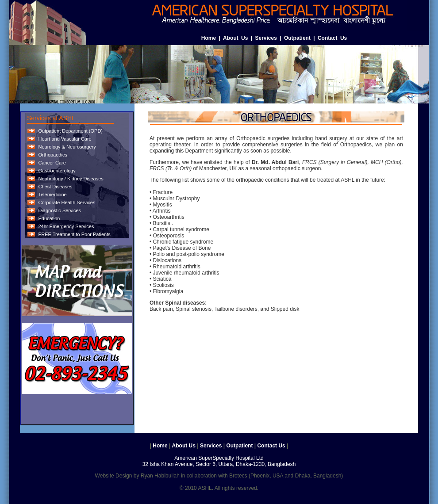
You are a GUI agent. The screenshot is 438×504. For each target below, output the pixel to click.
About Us (235, 38)
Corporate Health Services (67, 202)
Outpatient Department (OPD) (70, 131)
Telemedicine (52, 195)
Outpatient (297, 38)
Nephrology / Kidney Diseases (71, 179)
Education (49, 218)
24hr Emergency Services (66, 226)
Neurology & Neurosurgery (67, 147)
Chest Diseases (55, 187)
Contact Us (332, 38)
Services (266, 38)
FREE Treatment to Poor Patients (74, 234)
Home (209, 38)
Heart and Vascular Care (65, 139)
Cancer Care (52, 163)
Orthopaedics (52, 155)
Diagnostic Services (60, 210)
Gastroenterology (57, 171)
